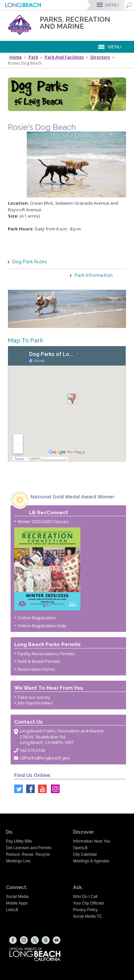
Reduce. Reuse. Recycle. (28, 854)
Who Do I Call (85, 897)
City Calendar (85, 854)
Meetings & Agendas (91, 861)
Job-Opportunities (35, 703)
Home (16, 57)
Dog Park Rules (29, 262)
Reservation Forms (36, 669)
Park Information (93, 275)
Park (33, 57)
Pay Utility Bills (19, 841)
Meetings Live (18, 861)
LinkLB (12, 910)
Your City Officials (89, 903)
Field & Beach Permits (39, 661)
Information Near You (92, 841)
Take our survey (34, 697)
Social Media (17, 897)
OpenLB (80, 848)
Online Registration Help (42, 626)
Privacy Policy (86, 910)
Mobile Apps (17, 903)
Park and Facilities (64, 57)
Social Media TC (88, 916)
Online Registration (37, 618)
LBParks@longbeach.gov (45, 758)
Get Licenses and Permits (29, 848)
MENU (112, 5)
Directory (100, 57)
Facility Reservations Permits (46, 654)
